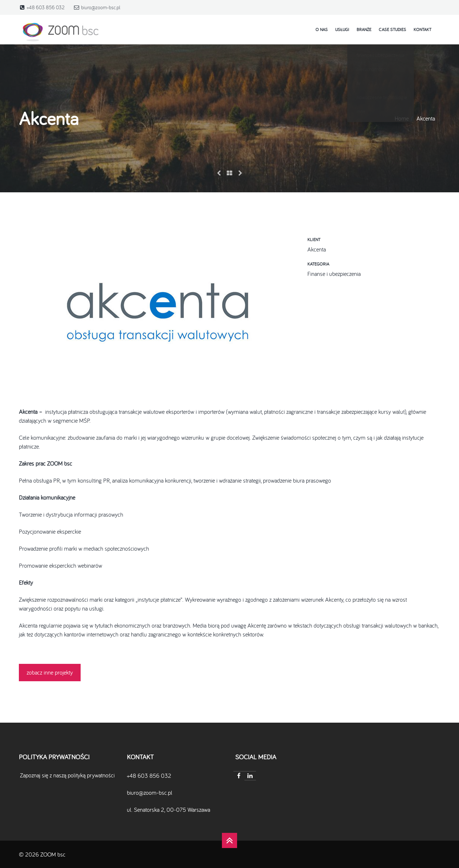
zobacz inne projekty (50, 672)
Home (402, 118)
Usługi (342, 29)
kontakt (422, 29)
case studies (392, 29)
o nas (322, 29)
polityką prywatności (91, 775)
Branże (364, 29)
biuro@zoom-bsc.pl (101, 7)
